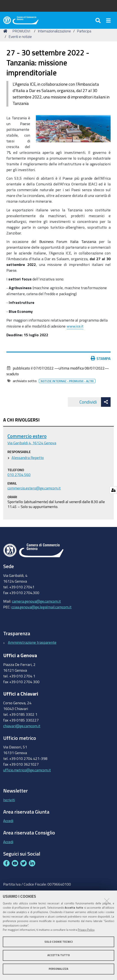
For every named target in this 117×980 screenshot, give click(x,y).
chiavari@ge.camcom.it (22, 726)
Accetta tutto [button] (59, 955)
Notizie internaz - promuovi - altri (67, 381)
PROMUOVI (21, 31)
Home (6, 31)
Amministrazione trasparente (32, 642)
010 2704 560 (19, 475)
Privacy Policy (86, 930)
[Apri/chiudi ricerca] (99, 20)
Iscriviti (9, 800)
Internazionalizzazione (54, 31)
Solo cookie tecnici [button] (59, 942)
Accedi (8, 821)
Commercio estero (27, 436)
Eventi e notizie (20, 37)
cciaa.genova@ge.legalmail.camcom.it (41, 607)
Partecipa (84, 31)
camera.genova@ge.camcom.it (36, 601)
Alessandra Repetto (28, 458)
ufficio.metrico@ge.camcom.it (27, 770)
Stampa (101, 358)
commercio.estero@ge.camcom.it (34, 488)
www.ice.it (75, 326)
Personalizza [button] (58, 969)
